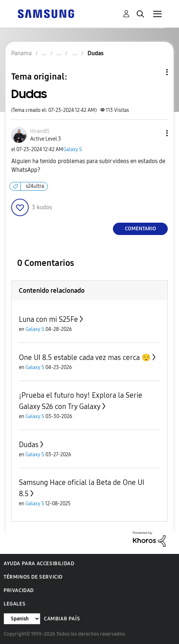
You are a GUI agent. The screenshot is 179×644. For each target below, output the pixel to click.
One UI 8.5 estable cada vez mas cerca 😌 (85, 357)
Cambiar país (62, 619)
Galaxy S (73, 149)
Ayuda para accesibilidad (39, 564)
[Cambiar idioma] (22, 619)
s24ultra (35, 186)
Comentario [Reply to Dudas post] (141, 229)
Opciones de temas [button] (155, 72)
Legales (15, 604)
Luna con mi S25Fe (48, 319)
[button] (155, 133)
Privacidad (19, 590)
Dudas (29, 445)
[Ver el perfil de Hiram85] (40, 131)
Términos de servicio (33, 577)
